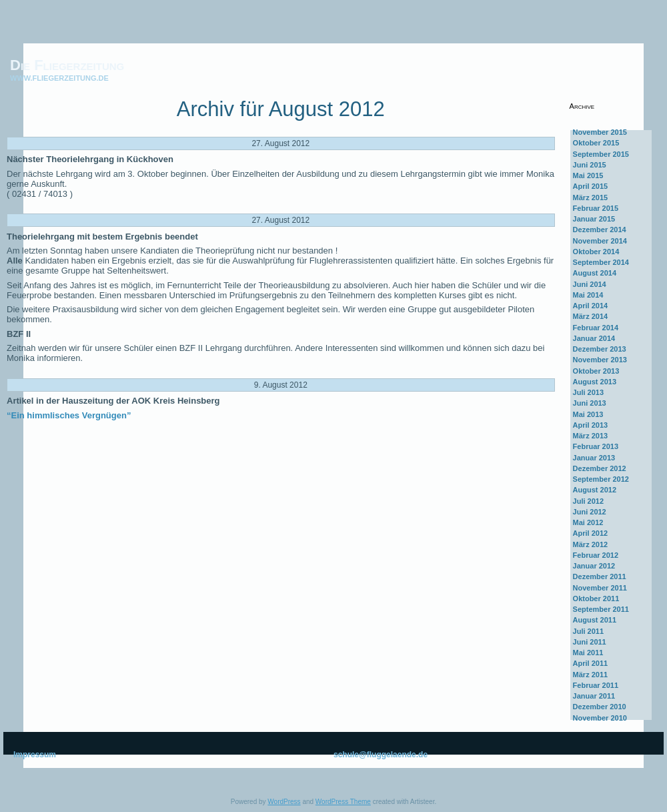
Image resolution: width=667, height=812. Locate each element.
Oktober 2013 (596, 371)
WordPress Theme (343, 802)
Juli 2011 (588, 631)
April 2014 (591, 306)
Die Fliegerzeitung (67, 65)
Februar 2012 (596, 555)
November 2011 (600, 588)
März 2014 (591, 316)
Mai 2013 (588, 414)
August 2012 (595, 490)
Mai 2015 (588, 175)
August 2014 (595, 273)
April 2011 (591, 663)
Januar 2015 (594, 219)
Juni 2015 (590, 165)
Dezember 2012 (600, 468)
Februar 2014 (596, 328)
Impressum (35, 755)
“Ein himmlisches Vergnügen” (69, 415)
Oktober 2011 (596, 598)
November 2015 (600, 132)
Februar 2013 (596, 446)
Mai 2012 (588, 522)
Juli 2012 (588, 501)
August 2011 (595, 620)
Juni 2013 (590, 403)
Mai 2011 (588, 653)
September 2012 (601, 479)
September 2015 (601, 154)
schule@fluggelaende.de (381, 755)
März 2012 (591, 544)
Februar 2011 (596, 685)
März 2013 (591, 436)
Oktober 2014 (596, 252)
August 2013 (595, 382)
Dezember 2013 (600, 349)
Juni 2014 (590, 284)
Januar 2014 (594, 338)
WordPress (284, 802)
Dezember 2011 (600, 576)
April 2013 (591, 425)
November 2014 (600, 241)
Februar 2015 (596, 208)
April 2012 (591, 533)
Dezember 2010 (600, 707)
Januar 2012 (594, 566)
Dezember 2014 (600, 230)
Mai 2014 (588, 295)
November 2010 (600, 718)
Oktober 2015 (596, 143)
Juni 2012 (590, 512)
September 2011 (601, 609)
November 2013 (600, 360)
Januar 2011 (594, 696)
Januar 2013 (594, 458)
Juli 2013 (588, 392)
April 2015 (591, 186)
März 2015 (591, 197)
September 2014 (601, 262)
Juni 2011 (590, 642)
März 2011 (591, 675)
